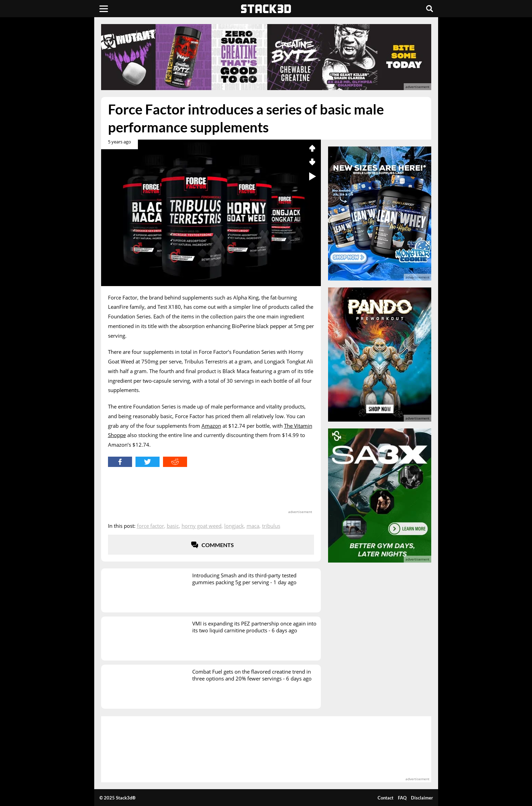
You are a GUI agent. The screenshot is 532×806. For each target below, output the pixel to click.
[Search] (430, 9)
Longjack (234, 526)
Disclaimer (422, 798)
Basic (173, 526)
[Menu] (104, 9)
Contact (386, 798)
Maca (253, 526)
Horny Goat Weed (202, 526)
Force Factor (150, 526)
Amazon (211, 426)
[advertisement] (51, 153)
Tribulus (271, 526)
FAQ (402, 798)
